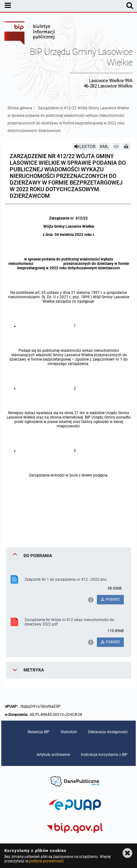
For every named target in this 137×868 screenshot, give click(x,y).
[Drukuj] (126, 146)
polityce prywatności (46, 861)
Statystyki (69, 732)
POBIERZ (110, 600)
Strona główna (20, 108)
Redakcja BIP (39, 732)
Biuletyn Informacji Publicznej (30, 34)
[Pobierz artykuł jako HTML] (116, 146)
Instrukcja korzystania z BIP (104, 755)
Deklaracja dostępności (108, 732)
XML (104, 146)
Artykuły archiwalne (53, 755)
